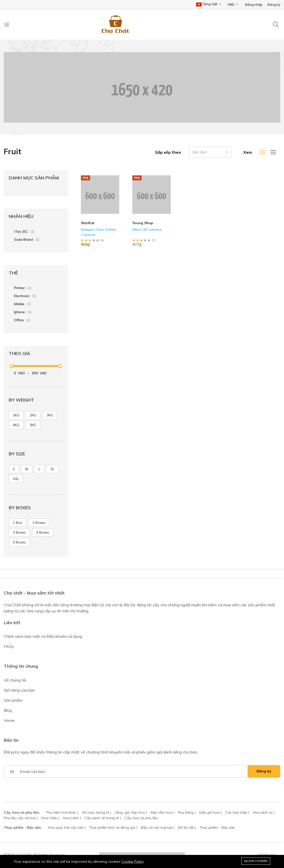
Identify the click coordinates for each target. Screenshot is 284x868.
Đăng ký (274, 5)
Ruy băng (186, 812)
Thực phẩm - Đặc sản (217, 827)
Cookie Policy (133, 861)
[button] (210, 152)
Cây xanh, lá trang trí (102, 818)
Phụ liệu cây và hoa (20, 818)
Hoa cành (71, 818)
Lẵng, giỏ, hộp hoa (130, 812)
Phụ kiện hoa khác (61, 812)
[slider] (12, 366)
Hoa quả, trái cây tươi (66, 827)
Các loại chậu (236, 812)
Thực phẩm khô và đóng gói (112, 827)
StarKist (88, 223)
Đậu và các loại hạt (157, 827)
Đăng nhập (254, 5)
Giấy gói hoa (209, 812)
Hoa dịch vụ (263, 812)
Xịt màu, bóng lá (95, 812)
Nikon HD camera (147, 229)
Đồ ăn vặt (186, 827)
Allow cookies (256, 861)
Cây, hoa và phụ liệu (141, 818)
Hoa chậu (49, 818)
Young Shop (143, 223)
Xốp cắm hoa (161, 812)
